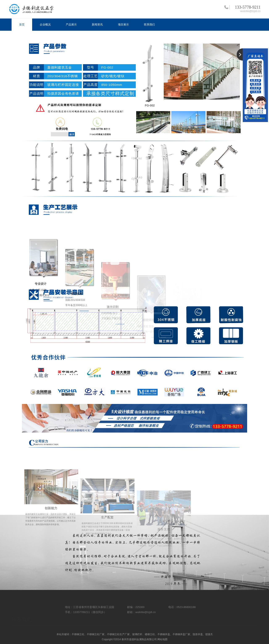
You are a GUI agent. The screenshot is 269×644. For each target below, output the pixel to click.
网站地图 (162, 639)
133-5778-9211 (248, 7)
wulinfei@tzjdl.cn (250, 11)
